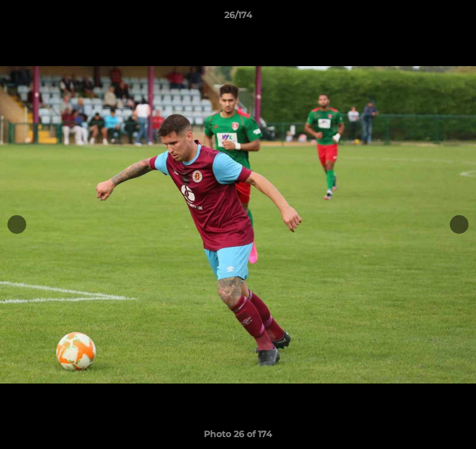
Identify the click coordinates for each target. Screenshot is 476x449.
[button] (461, 18)
